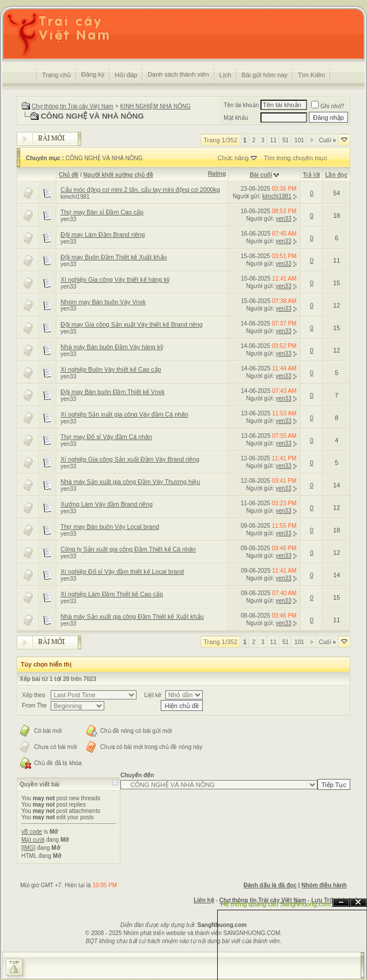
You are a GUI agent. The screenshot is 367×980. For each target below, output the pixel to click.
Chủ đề (69, 175)
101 (299, 140)
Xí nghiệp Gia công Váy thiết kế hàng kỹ (115, 279)
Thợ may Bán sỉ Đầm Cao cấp (102, 212)
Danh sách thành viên (178, 74)
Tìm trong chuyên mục (296, 158)
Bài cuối (261, 175)
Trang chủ (56, 75)
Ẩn (341, 903)
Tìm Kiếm (311, 75)
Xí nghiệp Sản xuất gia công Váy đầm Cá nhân (124, 414)
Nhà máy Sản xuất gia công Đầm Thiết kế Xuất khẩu (132, 616)
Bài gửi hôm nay (264, 75)
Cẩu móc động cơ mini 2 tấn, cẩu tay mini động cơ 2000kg (140, 190)
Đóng (358, 903)
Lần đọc (336, 175)
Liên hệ (204, 900)
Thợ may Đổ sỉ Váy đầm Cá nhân (106, 437)
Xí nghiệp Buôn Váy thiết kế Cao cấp (111, 369)
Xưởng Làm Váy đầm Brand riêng (107, 504)
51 (285, 140)
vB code (32, 832)
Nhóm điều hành (324, 885)
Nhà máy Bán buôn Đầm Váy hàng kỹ (112, 347)
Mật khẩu (236, 118)
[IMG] (28, 848)
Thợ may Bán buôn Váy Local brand (110, 527)
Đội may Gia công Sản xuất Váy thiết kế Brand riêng (132, 324)
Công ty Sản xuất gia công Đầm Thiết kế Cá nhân (128, 549)
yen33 (68, 219)
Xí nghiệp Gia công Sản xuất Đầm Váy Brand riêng (130, 459)
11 (273, 140)
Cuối (328, 140)
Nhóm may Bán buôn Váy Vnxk (103, 302)
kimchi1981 (75, 197)
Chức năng (233, 158)
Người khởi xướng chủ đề (118, 175)
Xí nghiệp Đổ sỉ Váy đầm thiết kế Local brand (122, 572)
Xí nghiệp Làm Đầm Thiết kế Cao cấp (112, 594)
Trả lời (312, 175)
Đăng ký (93, 74)
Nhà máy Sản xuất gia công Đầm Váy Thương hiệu (130, 482)
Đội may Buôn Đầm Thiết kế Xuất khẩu (113, 257)
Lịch (226, 75)
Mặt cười (33, 840)
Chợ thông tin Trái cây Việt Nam (73, 106)
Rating (217, 174)
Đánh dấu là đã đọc (270, 885)
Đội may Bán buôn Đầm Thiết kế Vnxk (113, 392)
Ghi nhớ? (328, 106)
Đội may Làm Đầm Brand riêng (103, 234)
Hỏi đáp (126, 75)
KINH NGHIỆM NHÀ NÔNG (155, 106)
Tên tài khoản (241, 105)
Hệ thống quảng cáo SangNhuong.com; (277, 904)
